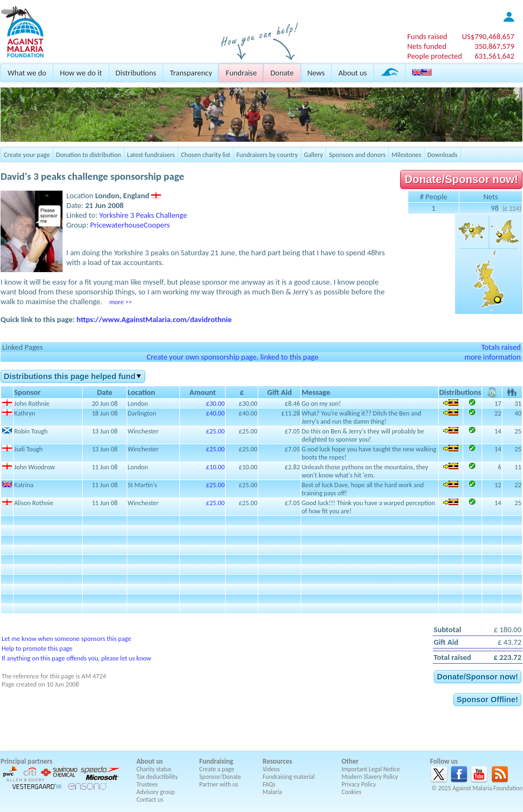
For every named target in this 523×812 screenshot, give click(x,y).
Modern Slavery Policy (370, 777)
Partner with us (219, 784)
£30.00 (215, 403)
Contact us (150, 800)
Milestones (406, 155)
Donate (282, 73)
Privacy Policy (359, 784)
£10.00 (215, 467)
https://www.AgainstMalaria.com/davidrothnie (154, 319)
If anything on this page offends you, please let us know (76, 658)
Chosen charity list (206, 155)
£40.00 (215, 413)
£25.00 (215, 431)
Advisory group (156, 792)
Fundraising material (289, 777)
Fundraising (216, 761)
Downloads (443, 155)
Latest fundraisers (151, 155)
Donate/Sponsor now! (461, 179)
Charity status (154, 769)
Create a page (217, 769)
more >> (120, 302)
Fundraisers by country (267, 155)
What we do (27, 73)
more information (493, 357)
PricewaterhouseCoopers (130, 225)
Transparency (191, 73)
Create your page (27, 155)
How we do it (81, 73)
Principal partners (26, 761)
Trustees (147, 784)
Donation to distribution (89, 155)
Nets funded (427, 46)
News (316, 73)
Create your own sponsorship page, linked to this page (232, 357)
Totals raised (501, 347)
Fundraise (241, 73)
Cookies (351, 792)
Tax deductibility (157, 777)
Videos (271, 769)
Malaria (272, 792)
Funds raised (427, 36)
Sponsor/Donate (220, 777)
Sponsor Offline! (487, 700)
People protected (435, 56)
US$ (488, 36)
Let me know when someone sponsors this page (66, 638)
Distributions (136, 73)
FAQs (269, 784)
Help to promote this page (37, 648)
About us (352, 73)
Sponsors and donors (357, 155)
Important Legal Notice (371, 769)
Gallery (313, 155)
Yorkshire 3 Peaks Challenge (144, 215)
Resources (277, 761)
